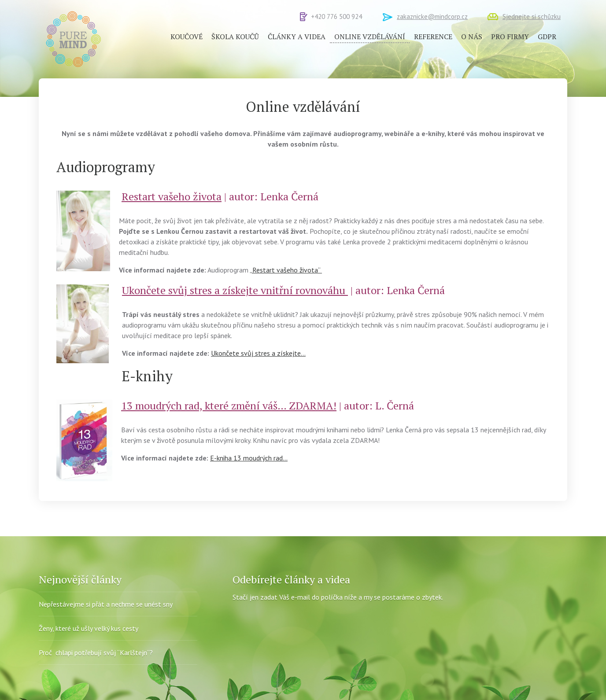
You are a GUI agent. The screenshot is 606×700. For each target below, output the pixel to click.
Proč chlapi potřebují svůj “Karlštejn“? (96, 652)
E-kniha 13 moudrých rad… (249, 458)
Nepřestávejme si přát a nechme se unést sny (106, 604)
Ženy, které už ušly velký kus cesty (89, 628)
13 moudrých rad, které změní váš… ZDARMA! (229, 405)
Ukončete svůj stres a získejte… (258, 353)
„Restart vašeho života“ (286, 270)
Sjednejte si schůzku (532, 17)
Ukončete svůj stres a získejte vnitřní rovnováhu (235, 290)
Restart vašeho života (172, 196)
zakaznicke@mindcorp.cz (432, 17)
